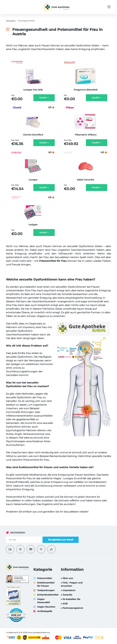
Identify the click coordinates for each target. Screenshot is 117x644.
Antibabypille (45, 611)
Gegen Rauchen (46, 607)
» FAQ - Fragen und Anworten (72, 584)
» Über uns (67, 578)
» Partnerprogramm (72, 608)
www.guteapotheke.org (39, 632)
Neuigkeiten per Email (61, 540)
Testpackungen (46, 590)
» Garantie (66, 595)
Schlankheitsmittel (48, 595)
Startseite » (11, 21)
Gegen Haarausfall (43, 601)
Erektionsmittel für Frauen (46, 584)
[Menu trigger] (109, 7)
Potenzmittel (44, 578)
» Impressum (68, 590)
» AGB (64, 604)
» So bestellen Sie (71, 599)
